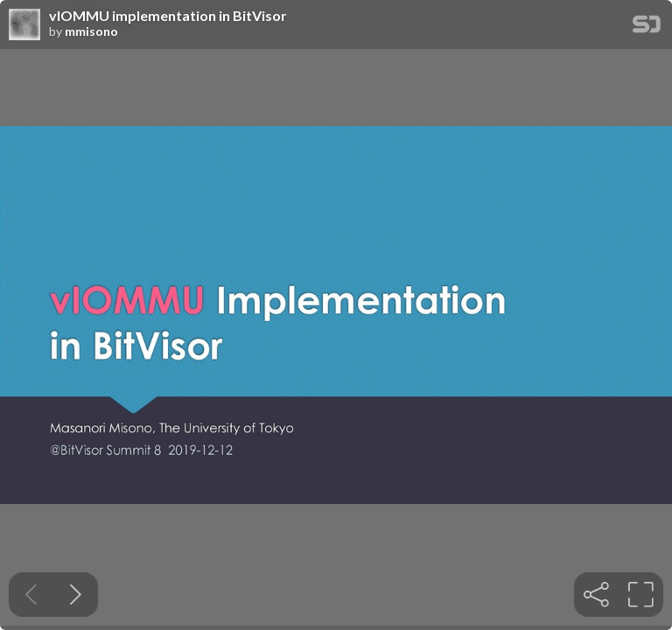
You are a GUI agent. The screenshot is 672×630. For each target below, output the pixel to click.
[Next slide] (76, 595)
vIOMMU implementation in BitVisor (168, 16)
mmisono (91, 31)
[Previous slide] (31, 595)
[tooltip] (596, 595)
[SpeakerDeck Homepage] (647, 28)
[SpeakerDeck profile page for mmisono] (24, 25)
